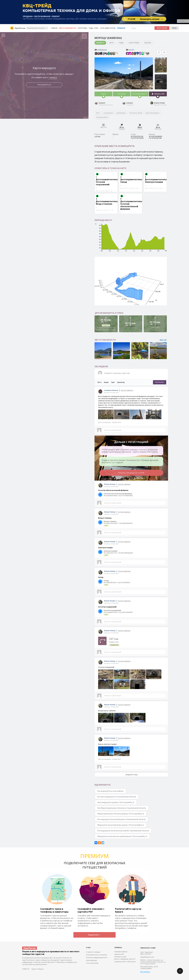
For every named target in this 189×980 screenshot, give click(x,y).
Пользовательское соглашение (96, 955)
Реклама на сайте (120, 957)
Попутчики (82, 28)
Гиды (121, 43)
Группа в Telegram (37, 969)
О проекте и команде (93, 952)
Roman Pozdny (159, 103)
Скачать (148, 43)
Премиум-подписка (121, 952)
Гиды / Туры (94, 28)
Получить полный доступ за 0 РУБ (131, 473)
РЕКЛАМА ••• (183, 21)
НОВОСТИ (26, 969)
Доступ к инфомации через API (125, 959)
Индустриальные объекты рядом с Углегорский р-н (121, 814)
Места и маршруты (68, 28)
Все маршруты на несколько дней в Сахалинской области (123, 831)
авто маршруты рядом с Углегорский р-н (116, 802)
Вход (174, 28)
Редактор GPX (119, 954)
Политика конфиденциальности (97, 958)
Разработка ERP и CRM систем (125, 962)
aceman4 (102, 103)
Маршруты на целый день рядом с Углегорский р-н (121, 825)
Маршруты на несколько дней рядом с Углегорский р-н (122, 836)
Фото (112, 43)
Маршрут (100, 43)
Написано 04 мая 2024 (111, 393)
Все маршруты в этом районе (110, 791)
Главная (54, 28)
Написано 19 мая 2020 (111, 486)
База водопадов (91, 960)
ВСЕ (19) (163, 340)
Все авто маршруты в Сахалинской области (117, 797)
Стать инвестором (108, 28)
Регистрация (162, 28)
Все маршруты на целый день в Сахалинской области (121, 819)
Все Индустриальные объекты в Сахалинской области (122, 808)
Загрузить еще (131, 775)
